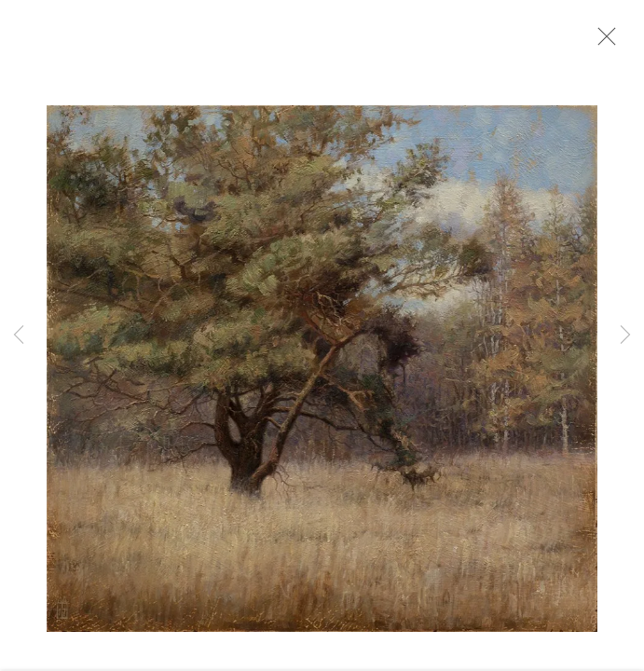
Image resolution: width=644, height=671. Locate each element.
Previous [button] (19, 335)
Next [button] (625, 335)
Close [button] (606, 42)
